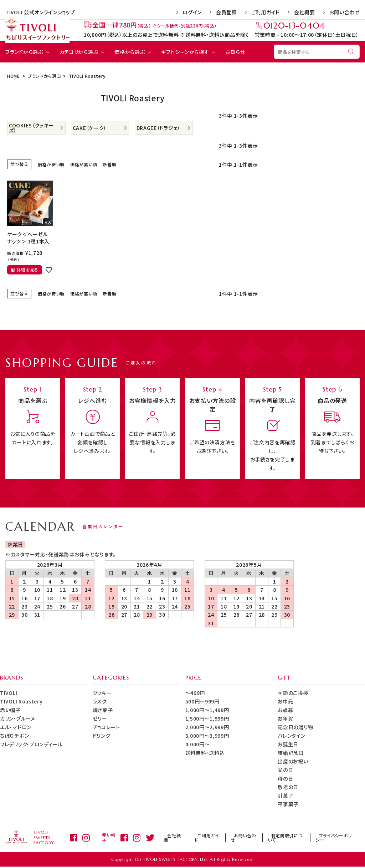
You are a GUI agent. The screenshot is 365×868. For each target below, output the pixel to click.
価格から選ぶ (130, 52)
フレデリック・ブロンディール (31, 744)
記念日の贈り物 (295, 727)
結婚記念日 (291, 753)
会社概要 (305, 12)
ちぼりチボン (14, 736)
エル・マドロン (16, 727)
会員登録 (227, 12)
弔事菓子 (288, 804)
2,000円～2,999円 (207, 727)
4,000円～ (198, 744)
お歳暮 (285, 710)
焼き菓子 (103, 710)
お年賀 (285, 718)
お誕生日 (288, 744)
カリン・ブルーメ (18, 718)
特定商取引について (289, 838)
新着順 (109, 164)
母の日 (285, 778)
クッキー (102, 693)
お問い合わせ (345, 12)
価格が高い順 (84, 164)
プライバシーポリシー (335, 838)
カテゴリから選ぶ (79, 52)
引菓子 (286, 796)
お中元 (285, 701)
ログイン (192, 12)
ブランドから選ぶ (24, 52)
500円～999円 (202, 701)
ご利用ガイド (266, 12)
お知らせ (235, 52)
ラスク (100, 701)
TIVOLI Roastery (21, 701)
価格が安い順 (51, 164)
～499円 (195, 693)
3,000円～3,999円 (207, 736)
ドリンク (102, 736)
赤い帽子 (10, 710)
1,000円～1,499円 (207, 710)
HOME (14, 76)
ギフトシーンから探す (185, 52)
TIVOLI (9, 693)
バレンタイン (291, 736)
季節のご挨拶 (293, 693)
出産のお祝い (293, 761)
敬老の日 (288, 787)
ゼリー (100, 718)
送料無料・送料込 (205, 753)
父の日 (285, 770)
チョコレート (106, 727)
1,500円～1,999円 (207, 718)
